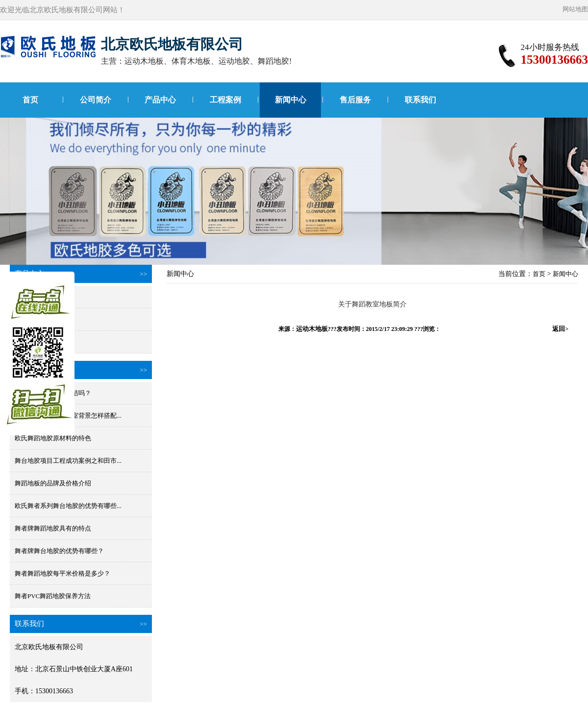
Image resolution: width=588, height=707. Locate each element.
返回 (560, 329)
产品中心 (160, 100)
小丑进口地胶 (34, 342)
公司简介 (96, 100)
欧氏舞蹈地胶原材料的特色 (53, 438)
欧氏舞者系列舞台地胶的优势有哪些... (68, 506)
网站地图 (575, 9)
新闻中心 (291, 100)
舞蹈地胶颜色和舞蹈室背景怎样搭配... (68, 416)
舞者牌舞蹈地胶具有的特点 (53, 528)
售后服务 (355, 100)
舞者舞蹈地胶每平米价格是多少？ (62, 573)
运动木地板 (312, 329)
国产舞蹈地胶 (34, 319)
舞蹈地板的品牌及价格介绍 (53, 483)
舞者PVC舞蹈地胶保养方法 (53, 596)
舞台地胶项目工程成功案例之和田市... (68, 461)
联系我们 (420, 100)
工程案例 (225, 100)
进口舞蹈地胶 (34, 297)
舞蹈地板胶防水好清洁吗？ (53, 393)
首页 (30, 100)
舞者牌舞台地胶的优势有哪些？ (59, 551)
